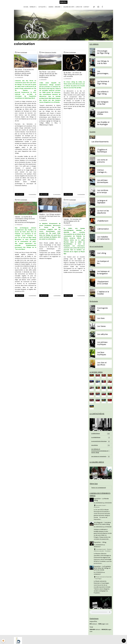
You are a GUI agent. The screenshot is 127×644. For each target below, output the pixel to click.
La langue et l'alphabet (102, 204)
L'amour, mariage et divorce (102, 174)
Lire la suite (19, 197)
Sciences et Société (51, 55)
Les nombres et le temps (103, 194)
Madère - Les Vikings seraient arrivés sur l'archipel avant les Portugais (50, 219)
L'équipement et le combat (103, 285)
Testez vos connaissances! (99, 495)
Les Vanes (101, 329)
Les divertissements (100, 144)
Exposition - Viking (100, 554)
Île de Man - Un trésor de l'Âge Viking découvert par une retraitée (73, 77)
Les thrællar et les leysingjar (103, 126)
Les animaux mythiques (102, 346)
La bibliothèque (101, 437)
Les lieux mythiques (102, 356)
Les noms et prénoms (102, 163)
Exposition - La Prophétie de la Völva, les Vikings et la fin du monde (103, 583)
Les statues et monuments (101, 463)
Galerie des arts (69, 9)
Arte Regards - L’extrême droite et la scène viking (103, 533)
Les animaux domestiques (103, 184)
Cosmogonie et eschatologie (102, 312)
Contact (86, 9)
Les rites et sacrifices (102, 366)
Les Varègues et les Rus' (103, 106)
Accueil (26, 9)
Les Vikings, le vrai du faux (103, 65)
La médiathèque (101, 441)
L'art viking (102, 256)
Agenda (51, 9)
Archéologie (24, 55)
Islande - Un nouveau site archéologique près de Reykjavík (73, 224)
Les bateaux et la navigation (103, 275)
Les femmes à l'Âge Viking (103, 85)
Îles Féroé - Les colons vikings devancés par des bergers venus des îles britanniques (48, 77)
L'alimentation (103, 231)
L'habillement (103, 223)
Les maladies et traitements (103, 241)
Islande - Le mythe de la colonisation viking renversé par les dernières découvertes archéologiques (25, 222)
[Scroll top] (124, 641)
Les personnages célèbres (103, 75)
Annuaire (58, 9)
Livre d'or (79, 9)
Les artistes (101, 451)
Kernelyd (33, 9)
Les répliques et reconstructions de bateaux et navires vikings (101, 457)
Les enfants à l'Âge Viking (103, 95)
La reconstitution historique (101, 446)
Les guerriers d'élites (103, 116)
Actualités (42, 9)
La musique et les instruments (103, 265)
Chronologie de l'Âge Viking (103, 55)
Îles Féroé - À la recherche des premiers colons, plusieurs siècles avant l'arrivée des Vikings (24, 75)
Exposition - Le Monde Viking (102, 507)
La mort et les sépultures (103, 214)
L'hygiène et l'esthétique (102, 153)
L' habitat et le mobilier (103, 295)
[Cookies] (3, 641)
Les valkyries (102, 337)
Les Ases (101, 321)
